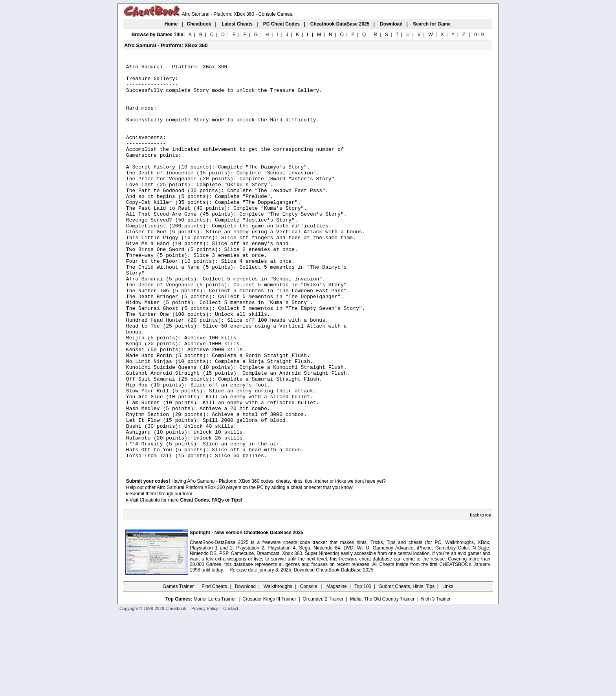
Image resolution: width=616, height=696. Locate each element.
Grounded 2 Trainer (323, 679)
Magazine (337, 667)
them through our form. (170, 574)
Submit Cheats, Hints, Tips (407, 667)
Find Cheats (214, 667)
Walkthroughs (278, 667)
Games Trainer (178, 667)
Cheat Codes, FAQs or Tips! (211, 580)
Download (245, 667)
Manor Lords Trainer (215, 679)
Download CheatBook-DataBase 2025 (334, 650)
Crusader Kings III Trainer (269, 679)
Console (309, 667)
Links (448, 667)
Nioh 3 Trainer (436, 679)
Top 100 (363, 667)
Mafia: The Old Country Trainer (382, 679)
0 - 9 (479, 35)
